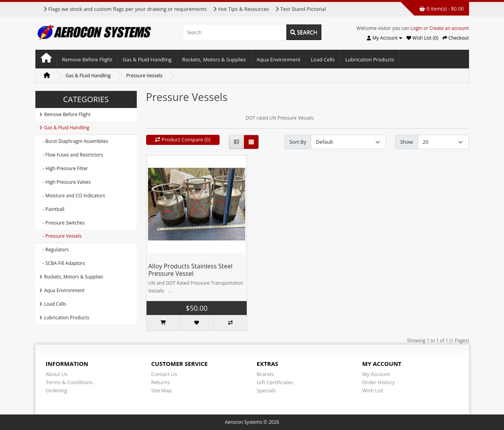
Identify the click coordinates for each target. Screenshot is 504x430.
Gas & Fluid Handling (147, 59)
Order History (378, 382)
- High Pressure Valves (65, 182)
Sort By (298, 142)
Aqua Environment (278, 59)
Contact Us (164, 374)
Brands (265, 374)
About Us (57, 374)
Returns (160, 382)
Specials (266, 390)
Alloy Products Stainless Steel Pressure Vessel (191, 270)
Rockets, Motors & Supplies (214, 59)
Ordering (57, 390)
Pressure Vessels (144, 76)
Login (416, 28)
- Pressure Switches (62, 223)
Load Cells (323, 59)
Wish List (373, 390)
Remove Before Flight (87, 59)
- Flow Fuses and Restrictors (71, 155)
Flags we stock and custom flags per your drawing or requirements (125, 9)
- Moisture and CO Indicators (72, 196)
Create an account (449, 28)
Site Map (161, 390)
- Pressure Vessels (61, 236)
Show (407, 142)
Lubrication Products (370, 59)
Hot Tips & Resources (241, 9)
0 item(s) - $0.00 (441, 9)
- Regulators (54, 250)
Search (304, 32)
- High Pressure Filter (64, 168)
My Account (376, 374)
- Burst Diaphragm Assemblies (74, 141)
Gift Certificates (275, 382)
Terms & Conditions (69, 382)
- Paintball (52, 209)
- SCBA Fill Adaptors (62, 263)
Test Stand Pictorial (301, 9)
